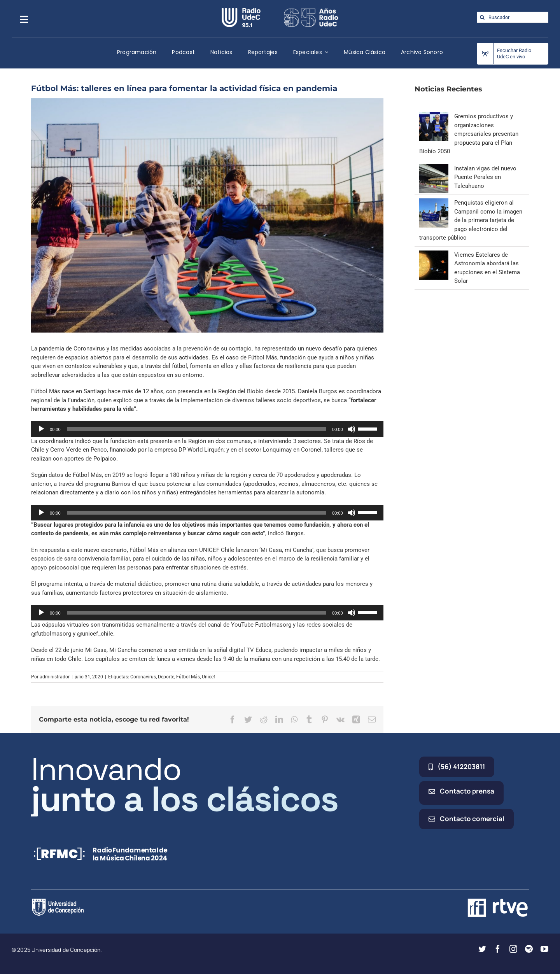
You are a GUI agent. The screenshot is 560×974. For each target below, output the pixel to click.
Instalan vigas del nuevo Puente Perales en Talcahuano (485, 177)
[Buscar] (482, 17)
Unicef (208, 677)
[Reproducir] (41, 429)
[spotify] (529, 949)
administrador (55, 677)
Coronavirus (143, 677)
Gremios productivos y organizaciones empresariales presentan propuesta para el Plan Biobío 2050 (469, 134)
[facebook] (498, 949)
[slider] (197, 429)
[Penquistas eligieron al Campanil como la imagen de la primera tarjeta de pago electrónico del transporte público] (434, 203)
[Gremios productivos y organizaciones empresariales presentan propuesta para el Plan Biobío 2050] (434, 116)
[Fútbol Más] (207, 215)
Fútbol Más (188, 677)
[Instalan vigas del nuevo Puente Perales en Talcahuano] (434, 168)
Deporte (166, 677)
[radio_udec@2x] (241, 11)
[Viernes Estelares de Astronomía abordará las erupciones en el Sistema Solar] (434, 255)
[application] (207, 429)
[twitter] (482, 949)
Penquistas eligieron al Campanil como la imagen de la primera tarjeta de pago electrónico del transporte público (471, 220)
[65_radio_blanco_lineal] (311, 11)
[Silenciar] (352, 429)
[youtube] (544, 949)
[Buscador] (513, 17)
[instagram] (513, 949)
